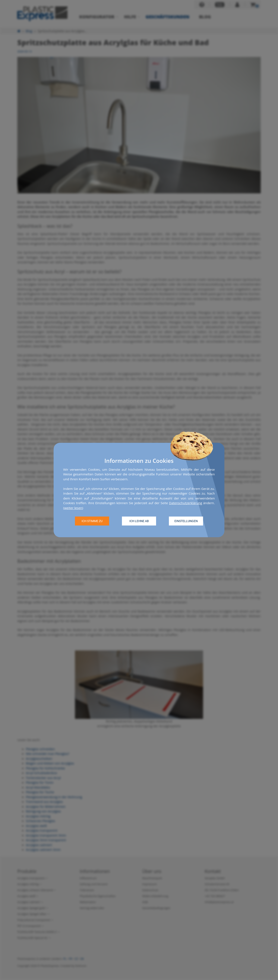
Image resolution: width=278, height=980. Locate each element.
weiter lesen (73, 508)
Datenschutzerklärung (186, 503)
